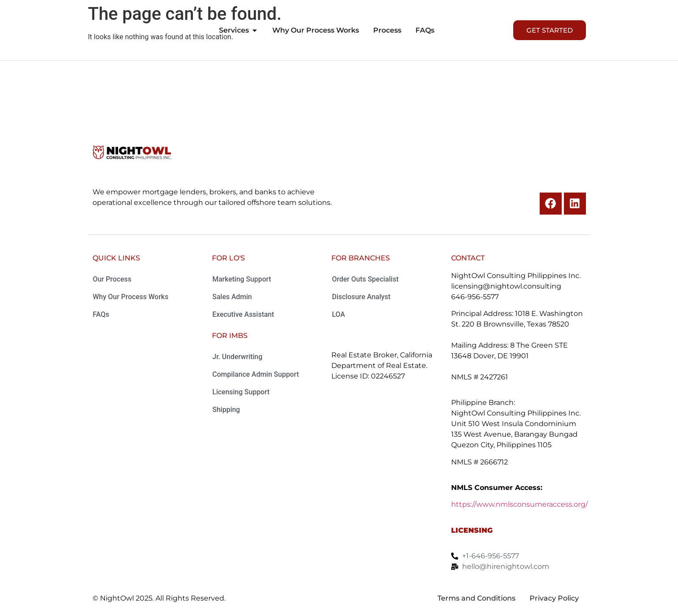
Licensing (472, 530)
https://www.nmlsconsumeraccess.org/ (519, 504)
